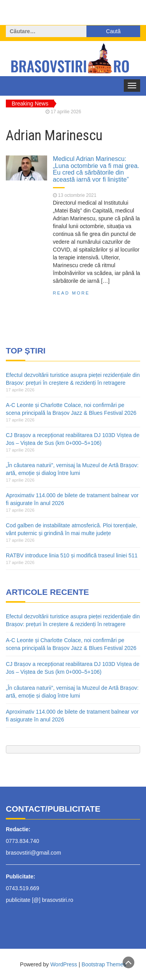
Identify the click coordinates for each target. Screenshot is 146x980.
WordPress (64, 964)
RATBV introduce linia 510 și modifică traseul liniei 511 (72, 555)
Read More (71, 293)
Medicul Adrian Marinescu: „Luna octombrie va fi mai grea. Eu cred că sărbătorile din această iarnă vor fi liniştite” (96, 169)
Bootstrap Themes (104, 964)
